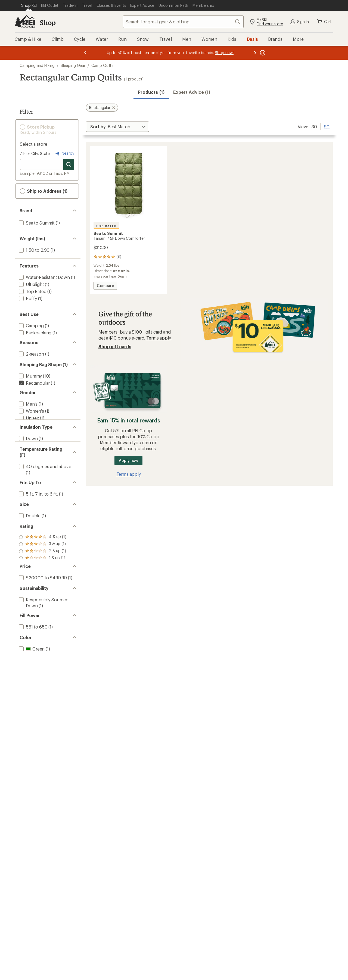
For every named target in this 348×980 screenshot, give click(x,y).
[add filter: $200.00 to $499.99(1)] (42, 631)
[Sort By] (117, 127)
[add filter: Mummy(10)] (30, 387)
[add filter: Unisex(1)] (28, 435)
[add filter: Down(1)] (28, 463)
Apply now (128, 460)
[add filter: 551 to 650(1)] (32, 691)
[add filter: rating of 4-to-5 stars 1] (43, 583)
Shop (48, 22)
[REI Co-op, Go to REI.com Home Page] (25, 22)
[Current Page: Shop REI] (29, 5)
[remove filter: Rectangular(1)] (34, 394)
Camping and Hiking (37, 65)
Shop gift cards (115, 346)
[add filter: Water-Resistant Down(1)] (44, 277)
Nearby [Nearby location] (64, 154)
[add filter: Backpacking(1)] (35, 333)
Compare (106, 286)
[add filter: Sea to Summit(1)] (36, 223)
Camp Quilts (102, 65)
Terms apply (158, 338)
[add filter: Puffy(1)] (27, 298)
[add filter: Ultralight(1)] (31, 284)
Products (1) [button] (151, 92)
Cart (324, 22)
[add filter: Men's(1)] (28, 421)
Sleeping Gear (73, 65)
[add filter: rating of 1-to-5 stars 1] (43, 604)
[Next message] (255, 53)
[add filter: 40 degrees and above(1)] (44, 496)
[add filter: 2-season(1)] (31, 360)
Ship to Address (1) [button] (44, 191)
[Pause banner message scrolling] (262, 53)
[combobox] (183, 22)
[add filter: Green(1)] (31, 718)
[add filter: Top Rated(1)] (32, 291)
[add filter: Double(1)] (29, 556)
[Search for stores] (69, 164)
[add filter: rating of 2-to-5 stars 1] (43, 597)
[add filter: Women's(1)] (31, 428)
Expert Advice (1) (192, 92)
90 (327, 126)
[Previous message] (85, 53)
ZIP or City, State (35, 153)
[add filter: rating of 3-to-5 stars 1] (43, 590)
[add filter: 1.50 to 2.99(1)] (34, 250)
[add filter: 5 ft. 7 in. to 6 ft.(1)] (38, 529)
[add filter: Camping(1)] (31, 326)
